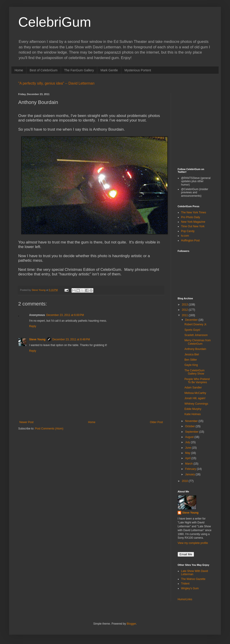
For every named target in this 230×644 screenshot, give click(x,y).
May (188, 453)
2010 (185, 481)
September (192, 432)
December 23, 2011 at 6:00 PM (65, 315)
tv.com (185, 236)
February (191, 469)
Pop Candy (188, 231)
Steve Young (37, 339)
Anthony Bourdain (195, 349)
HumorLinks (185, 599)
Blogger (131, 624)
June (188, 448)
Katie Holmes (193, 414)
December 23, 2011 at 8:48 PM (71, 339)
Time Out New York (193, 226)
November (192, 421)
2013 (185, 305)
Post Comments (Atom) (49, 429)
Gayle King (191, 365)
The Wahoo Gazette (193, 579)
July (188, 442)
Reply (33, 326)
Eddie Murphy (193, 409)
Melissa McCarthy (195, 393)
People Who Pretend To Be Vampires (197, 381)
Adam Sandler (193, 388)
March (189, 464)
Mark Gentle (109, 70)
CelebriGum (55, 22)
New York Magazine (193, 222)
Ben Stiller (191, 360)
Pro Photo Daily (190, 217)
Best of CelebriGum (43, 70)
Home (19, 70)
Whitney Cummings (196, 404)
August (190, 437)
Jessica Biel (192, 354)
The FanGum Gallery (79, 70)
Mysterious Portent (138, 70)
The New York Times (194, 212)
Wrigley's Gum (190, 588)
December (192, 320)
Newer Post (26, 422)
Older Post (156, 422)
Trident (185, 584)
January (190, 474)
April (188, 458)
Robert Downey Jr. (196, 324)
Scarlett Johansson (196, 335)
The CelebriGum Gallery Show (194, 372)
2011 (185, 315)
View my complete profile (193, 543)
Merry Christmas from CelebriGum (198, 342)
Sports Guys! (192, 330)
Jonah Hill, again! (195, 398)
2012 (185, 310)
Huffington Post (190, 241)
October (190, 426)
